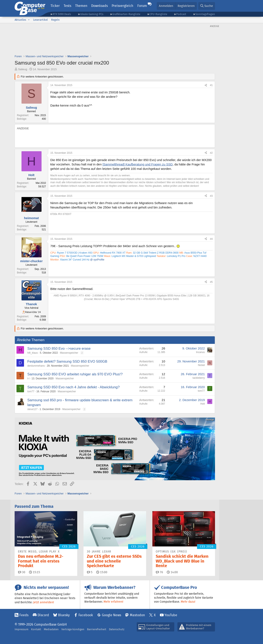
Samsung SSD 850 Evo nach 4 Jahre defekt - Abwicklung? (73, 387)
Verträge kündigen (73, 629)
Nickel (201, 365)
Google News (111, 615)
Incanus (200, 352)
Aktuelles (20, 20)
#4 (211, 239)
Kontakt (36, 629)
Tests (67, 6)
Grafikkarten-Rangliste (126, 14)
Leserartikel (40, 20)
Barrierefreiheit (97, 629)
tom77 (31, 391)
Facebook (86, 615)
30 (22, 572)
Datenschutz (117, 629)
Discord (43, 615)
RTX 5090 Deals (62, 14)
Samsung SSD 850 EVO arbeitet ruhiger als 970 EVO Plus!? (75, 374)
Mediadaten (51, 629)
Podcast (181, 14)
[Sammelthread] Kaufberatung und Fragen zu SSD (138, 164)
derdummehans (36, 366)
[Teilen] (206, 85)
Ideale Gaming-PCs (92, 14)
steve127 (32, 409)
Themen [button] (81, 6)
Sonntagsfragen (205, 14)
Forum (142, 6)
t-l (28, 379)
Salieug (23, 69)
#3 (211, 196)
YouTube (171, 615)
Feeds (24, 615)
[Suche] (207, 6)
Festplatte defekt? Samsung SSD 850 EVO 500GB (67, 361)
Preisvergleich (122, 6)
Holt (203, 404)
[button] (29, 20)
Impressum (21, 629)
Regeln (55, 20)
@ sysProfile (97, 260)
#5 (211, 282)
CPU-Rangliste (158, 14)
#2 (211, 153)
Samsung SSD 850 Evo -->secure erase (59, 349)
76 (159, 572)
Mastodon (137, 615)
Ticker (55, 6)
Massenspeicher (69, 353)
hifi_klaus (33, 353)
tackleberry (199, 378)
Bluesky (64, 615)
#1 (211, 85)
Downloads (99, 6)
